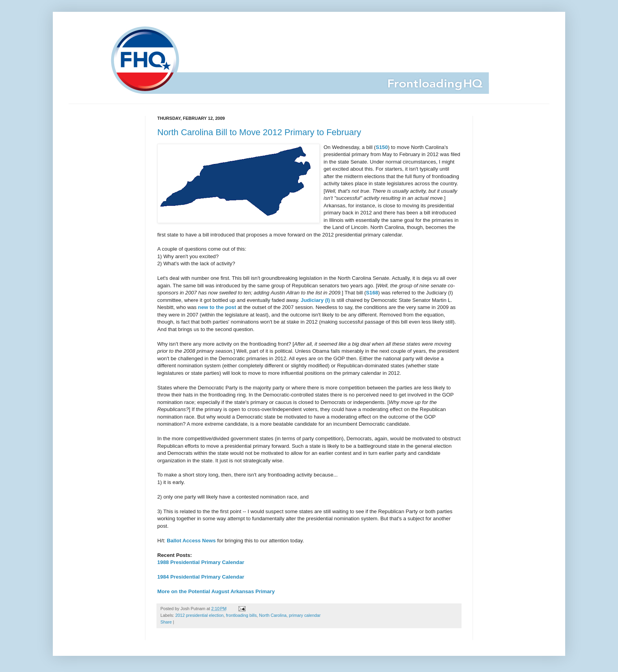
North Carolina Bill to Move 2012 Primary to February (259, 132)
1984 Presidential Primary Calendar (201, 577)
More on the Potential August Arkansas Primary (216, 591)
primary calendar (305, 615)
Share (166, 622)
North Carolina (273, 615)
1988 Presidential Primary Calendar (201, 562)
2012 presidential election (199, 615)
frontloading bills (241, 615)
